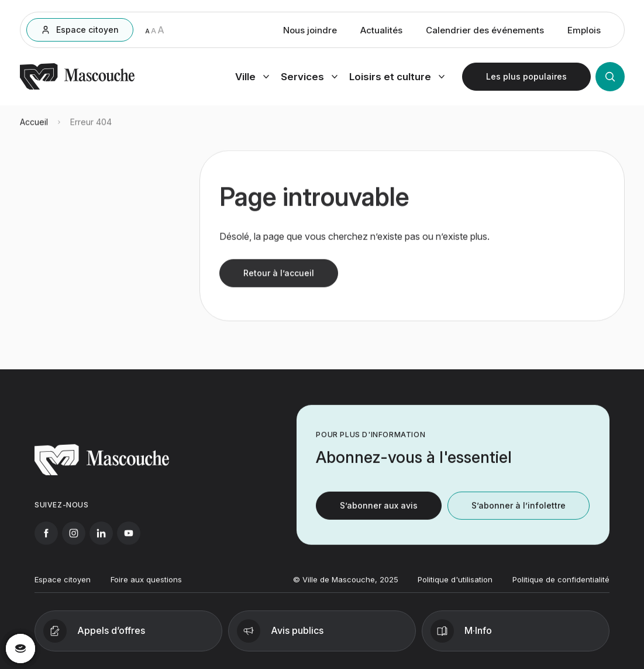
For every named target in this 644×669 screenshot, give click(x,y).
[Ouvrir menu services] (309, 78)
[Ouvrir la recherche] (610, 78)
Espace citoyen (63, 585)
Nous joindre (310, 32)
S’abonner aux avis (379, 511)
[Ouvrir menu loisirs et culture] (397, 78)
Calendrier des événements (485, 32)
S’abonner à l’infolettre (519, 511)
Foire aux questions (146, 585)
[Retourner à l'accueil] (77, 89)
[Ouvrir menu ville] (252, 78)
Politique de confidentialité (561, 585)
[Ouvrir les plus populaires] (526, 78)
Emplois (584, 32)
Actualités (381, 32)
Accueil (34, 127)
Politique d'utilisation (455, 585)
